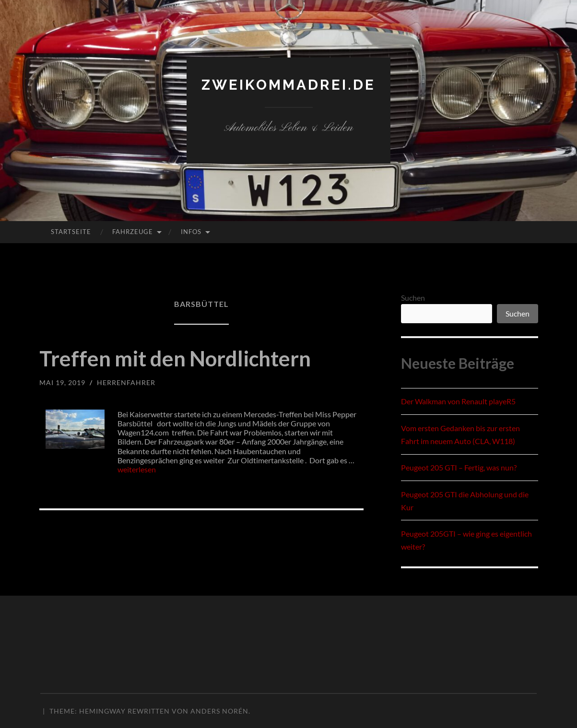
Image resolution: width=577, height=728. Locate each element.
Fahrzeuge (133, 232)
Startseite (71, 232)
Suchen (413, 298)
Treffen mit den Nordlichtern (178, 358)
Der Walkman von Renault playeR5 (458, 401)
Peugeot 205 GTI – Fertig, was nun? (459, 467)
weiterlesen (137, 469)
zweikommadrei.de (289, 85)
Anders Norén (219, 711)
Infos (191, 232)
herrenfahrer (126, 382)
